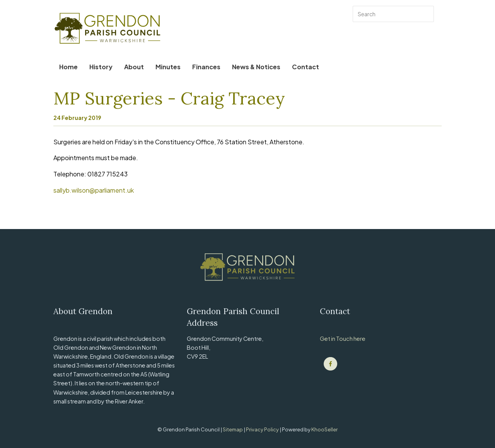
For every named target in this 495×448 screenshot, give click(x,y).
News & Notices (256, 67)
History (101, 67)
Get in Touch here (343, 339)
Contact (306, 67)
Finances (206, 67)
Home (68, 67)
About (134, 67)
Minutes (168, 67)
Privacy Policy (263, 429)
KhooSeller (324, 429)
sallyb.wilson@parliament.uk (94, 190)
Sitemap (233, 429)
